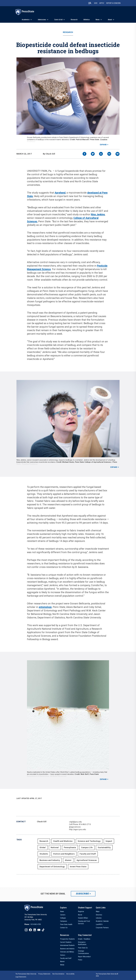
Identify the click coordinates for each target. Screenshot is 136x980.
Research (74, 20)
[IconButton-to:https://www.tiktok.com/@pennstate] (43, 930)
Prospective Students (67, 939)
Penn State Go (83, 948)
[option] (33, 924)
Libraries (99, 918)
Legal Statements (21, 977)
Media (62, 965)
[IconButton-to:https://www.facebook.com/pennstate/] (30, 930)
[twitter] (93, 154)
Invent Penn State (78, 867)
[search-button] (90, 3)
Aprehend (60, 193)
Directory (99, 915)
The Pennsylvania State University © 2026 (107, 975)
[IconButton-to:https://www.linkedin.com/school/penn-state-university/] (35, 930)
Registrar (81, 911)
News (98, 20)
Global (43, 847)
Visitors (63, 955)
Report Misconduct (84, 957)
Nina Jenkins (98, 215)
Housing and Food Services (84, 922)
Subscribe (82, 894)
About (110, 20)
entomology (45, 607)
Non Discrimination (58, 974)
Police (80, 960)
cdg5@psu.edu (75, 822)
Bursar (80, 915)
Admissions (42, 20)
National (55, 847)
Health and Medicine (63, 841)
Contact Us (64, 928)
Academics (26, 20)
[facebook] (84, 154)
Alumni (68, 860)
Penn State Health (66, 924)
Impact (109, 841)
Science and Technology (89, 841)
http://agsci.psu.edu (78, 829)
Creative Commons (30, 464)
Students (44, 854)
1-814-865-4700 (35, 924)
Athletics (87, 20)
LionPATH (99, 924)
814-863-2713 (85, 824)
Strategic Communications (83, 952)
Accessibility (70, 974)
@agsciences (75, 827)
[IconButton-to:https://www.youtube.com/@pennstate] (39, 930)
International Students (67, 945)
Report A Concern (113, 3)
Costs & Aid (58, 20)
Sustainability (104, 847)
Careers (63, 915)
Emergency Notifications (82, 943)
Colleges (63, 918)
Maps (98, 911)
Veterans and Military (67, 952)
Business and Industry (50, 860)
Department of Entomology (52, 867)
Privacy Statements (44, 974)
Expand (103, 145)
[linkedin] (101, 154)
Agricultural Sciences (87, 860)
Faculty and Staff (88, 854)
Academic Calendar (102, 921)
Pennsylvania (70, 847)
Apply (102, 3)
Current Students (66, 942)
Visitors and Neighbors (64, 854)
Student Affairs (83, 918)
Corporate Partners (102, 928)
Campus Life (87, 847)
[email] (109, 154)
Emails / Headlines (84, 939)
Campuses (64, 921)
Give (96, 3)
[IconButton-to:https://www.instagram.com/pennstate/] (26, 930)
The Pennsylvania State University (26, 974)
